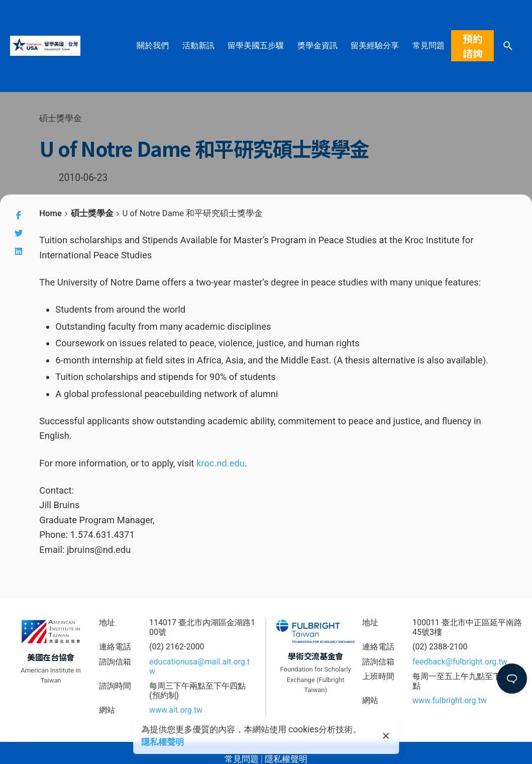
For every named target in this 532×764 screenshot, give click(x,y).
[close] (386, 736)
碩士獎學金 (61, 118)
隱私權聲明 (163, 742)
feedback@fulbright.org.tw (460, 662)
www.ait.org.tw (176, 710)
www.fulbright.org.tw (450, 700)
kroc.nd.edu (221, 463)
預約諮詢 (473, 46)
